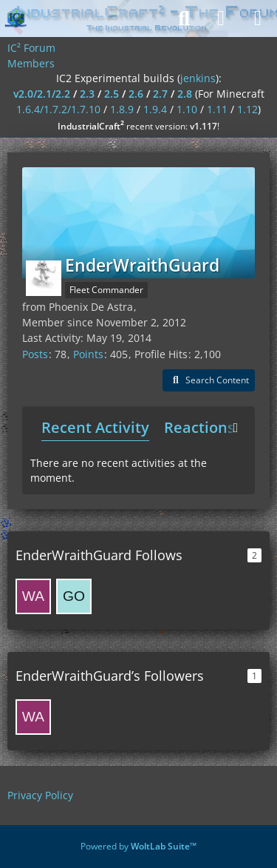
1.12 (247, 109)
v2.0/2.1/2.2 (42, 94)
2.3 (87, 94)
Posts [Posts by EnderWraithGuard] (35, 354)
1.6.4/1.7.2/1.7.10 (58, 109)
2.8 (185, 94)
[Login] (221, 18)
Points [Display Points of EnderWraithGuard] (88, 354)
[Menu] (258, 18)
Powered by (138, 846)
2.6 (136, 94)
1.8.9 (122, 109)
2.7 (160, 94)
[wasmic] (33, 596)
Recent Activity (95, 427)
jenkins (198, 78)
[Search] (184, 18)
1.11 (217, 109)
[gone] (74, 596)
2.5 (112, 94)
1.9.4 (155, 109)
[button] (209, 380)
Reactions (199, 427)
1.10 (187, 109)
